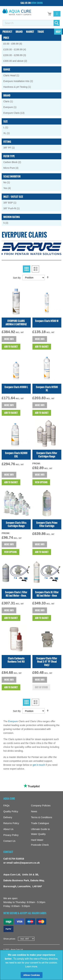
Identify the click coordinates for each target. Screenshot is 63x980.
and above (18, 61)
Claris (10, 101)
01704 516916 (37, 3)
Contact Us (9, 841)
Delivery (8, 817)
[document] (32, 965)
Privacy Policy (11, 835)
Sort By (17, 278)
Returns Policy (11, 823)
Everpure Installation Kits (20, 81)
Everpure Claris (16, 113)
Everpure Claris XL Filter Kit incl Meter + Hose (47, 594)
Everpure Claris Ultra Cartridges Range (16, 524)
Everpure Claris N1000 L (16, 387)
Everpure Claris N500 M (47, 321)
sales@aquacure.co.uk (27, 863)
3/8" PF (11, 148)
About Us (8, 829)
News (34, 811)
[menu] (32, 32)
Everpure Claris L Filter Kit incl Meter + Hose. (16, 594)
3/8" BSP (12, 203)
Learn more (31, 967)
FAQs (6, 806)
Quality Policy (11, 811)
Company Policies (41, 806)
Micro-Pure (13, 168)
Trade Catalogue (40, 823)
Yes (9, 188)
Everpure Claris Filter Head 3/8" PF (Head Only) (47, 662)
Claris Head (13, 75)
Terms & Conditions (42, 817)
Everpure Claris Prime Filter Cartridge (47, 524)
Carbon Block (15, 162)
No (8, 182)
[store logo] (17, 12)
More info (9, 339)
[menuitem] (7, 32)
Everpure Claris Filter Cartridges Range (47, 455)
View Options (41, 482)
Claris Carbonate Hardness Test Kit (16, 660)
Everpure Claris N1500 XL (47, 389)
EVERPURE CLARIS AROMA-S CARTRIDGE (16, 322)
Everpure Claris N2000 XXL (16, 455)
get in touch (39, 765)
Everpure (13, 721)
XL (8, 133)
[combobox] (28, 23)
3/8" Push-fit (13, 208)
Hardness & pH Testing (19, 87)
